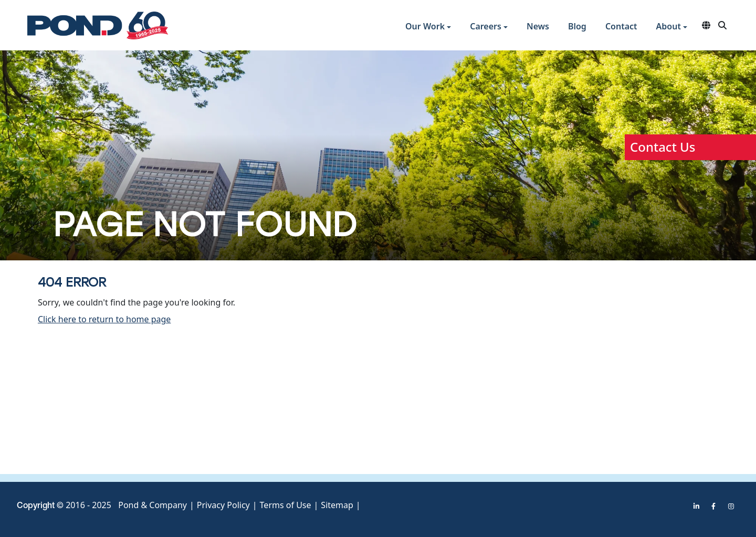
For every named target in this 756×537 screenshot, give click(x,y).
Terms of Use (286, 505)
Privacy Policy (223, 505)
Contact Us (663, 147)
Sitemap (337, 505)
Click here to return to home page (104, 319)
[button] (428, 28)
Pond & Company (153, 505)
